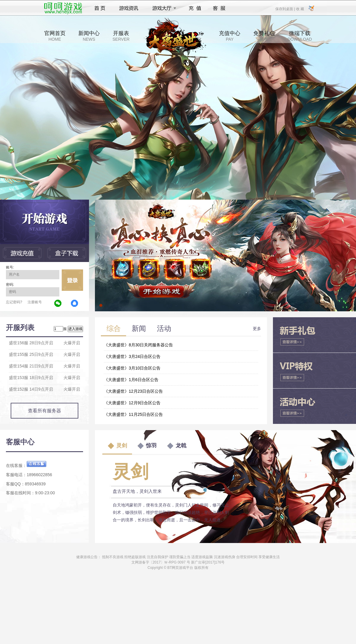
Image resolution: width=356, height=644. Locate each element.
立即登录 (72, 280)
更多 (257, 329)
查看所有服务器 (44, 411)
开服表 (121, 36)
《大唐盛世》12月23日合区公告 (133, 391)
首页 (100, 8)
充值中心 (230, 36)
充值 (195, 8)
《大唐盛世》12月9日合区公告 (132, 403)
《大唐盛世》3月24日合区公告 (132, 356)
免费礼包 (264, 36)
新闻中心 (89, 36)
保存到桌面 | (285, 9)
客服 (219, 8)
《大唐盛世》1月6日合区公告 (131, 380)
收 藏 (300, 9)
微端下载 (300, 36)
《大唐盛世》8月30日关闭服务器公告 (138, 345)
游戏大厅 (163, 8)
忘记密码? (14, 302)
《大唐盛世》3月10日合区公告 (132, 368)
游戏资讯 (129, 8)
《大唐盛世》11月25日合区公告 (133, 414)
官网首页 (55, 36)
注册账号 (35, 302)
